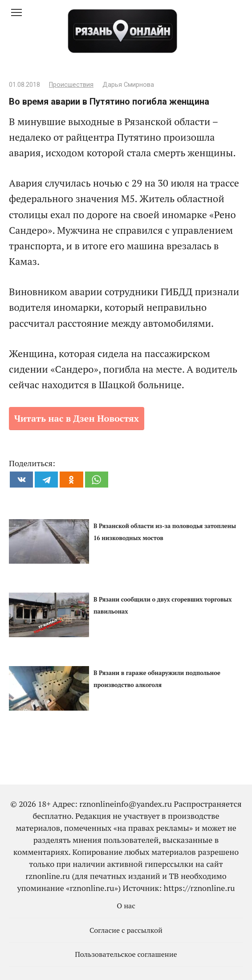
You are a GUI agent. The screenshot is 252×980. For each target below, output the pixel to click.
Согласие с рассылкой (126, 930)
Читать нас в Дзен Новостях (77, 418)
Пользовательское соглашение (126, 954)
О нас (126, 906)
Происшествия (71, 85)
